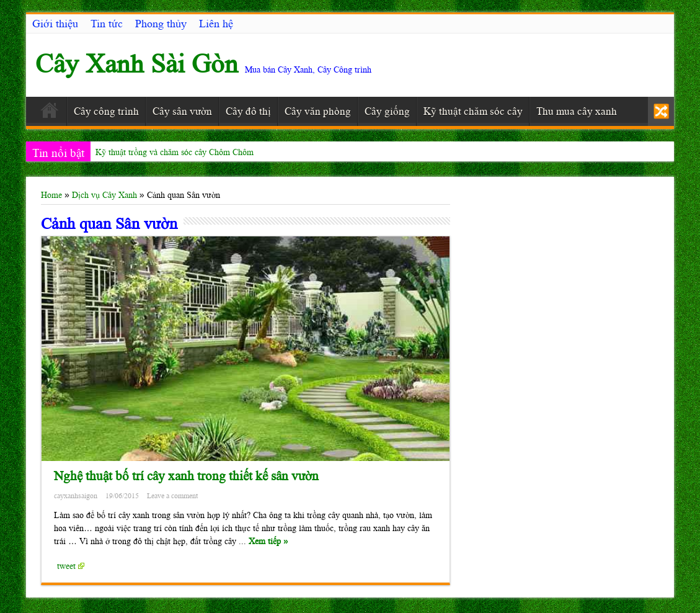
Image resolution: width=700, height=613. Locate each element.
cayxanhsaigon (76, 496)
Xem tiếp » (268, 541)
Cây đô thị (248, 111)
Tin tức (107, 24)
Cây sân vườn (182, 111)
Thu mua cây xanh (577, 111)
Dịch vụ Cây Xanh (104, 195)
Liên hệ (216, 24)
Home (51, 195)
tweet (71, 566)
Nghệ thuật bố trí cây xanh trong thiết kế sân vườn (186, 476)
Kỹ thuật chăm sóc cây (473, 111)
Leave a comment (172, 496)
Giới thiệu (55, 24)
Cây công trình (106, 111)
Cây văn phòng (318, 111)
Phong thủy (161, 24)
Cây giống (387, 111)
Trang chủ (49, 113)
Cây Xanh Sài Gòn (137, 64)
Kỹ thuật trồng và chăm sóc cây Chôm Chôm (175, 152)
